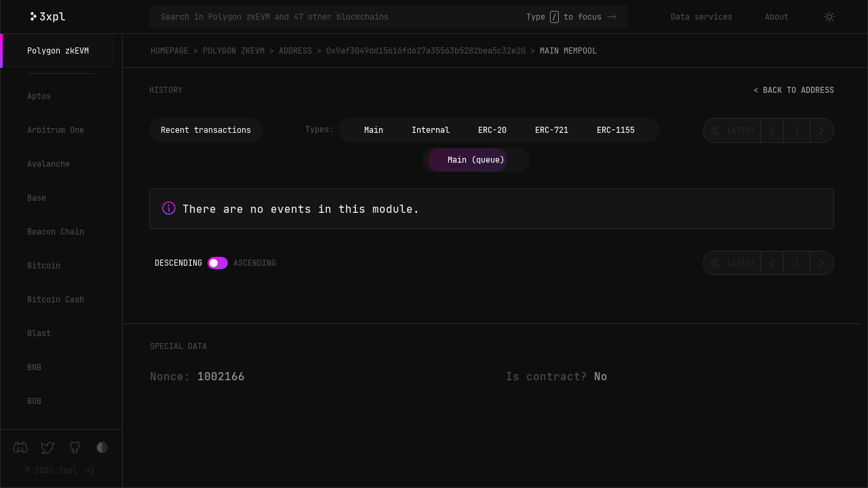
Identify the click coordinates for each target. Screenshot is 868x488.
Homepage (170, 51)
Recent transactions (206, 130)
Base (37, 198)
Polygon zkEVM (58, 51)
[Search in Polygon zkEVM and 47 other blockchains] (343, 17)
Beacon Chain (56, 232)
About (777, 17)
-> (612, 17)
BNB (34, 367)
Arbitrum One (56, 130)
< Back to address (794, 90)
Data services (702, 17)
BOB (34, 401)
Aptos (39, 96)
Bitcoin (44, 266)
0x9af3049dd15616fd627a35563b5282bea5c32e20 (426, 51)
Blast (39, 333)
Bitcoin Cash (56, 300)
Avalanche (48, 164)
